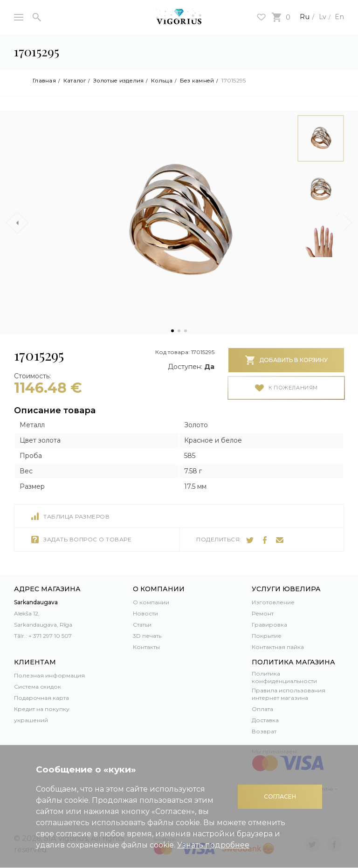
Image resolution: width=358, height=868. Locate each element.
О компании (151, 602)
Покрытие (267, 636)
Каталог (76, 81)
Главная (45, 81)
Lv (320, 17)
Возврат (264, 731)
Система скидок (38, 687)
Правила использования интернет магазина (289, 694)
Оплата (262, 709)
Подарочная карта (41, 698)
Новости (145, 613)
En (339, 17)
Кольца (169, 81)
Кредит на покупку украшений (42, 714)
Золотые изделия (123, 81)
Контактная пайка (278, 647)
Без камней (206, 81)
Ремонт (263, 613)
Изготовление (273, 602)
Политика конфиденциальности (284, 677)
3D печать (147, 636)
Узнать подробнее (213, 845)
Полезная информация (49, 675)
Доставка (265, 720)
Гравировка (269, 625)
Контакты (146, 647)
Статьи (142, 625)
